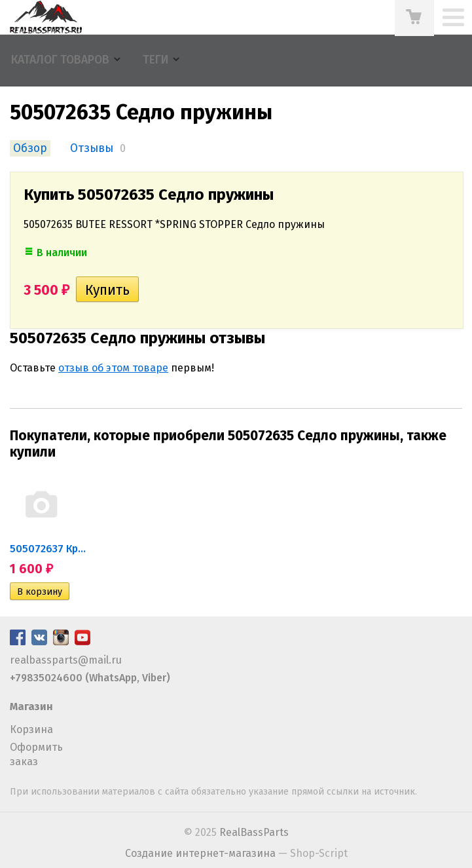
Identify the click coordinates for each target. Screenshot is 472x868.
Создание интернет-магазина (200, 853)
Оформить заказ (36, 754)
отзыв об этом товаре (113, 368)
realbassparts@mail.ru (66, 660)
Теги (155, 60)
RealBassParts (254, 832)
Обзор (30, 148)
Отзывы (92, 148)
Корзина (31, 729)
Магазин (31, 707)
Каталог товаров (60, 60)
